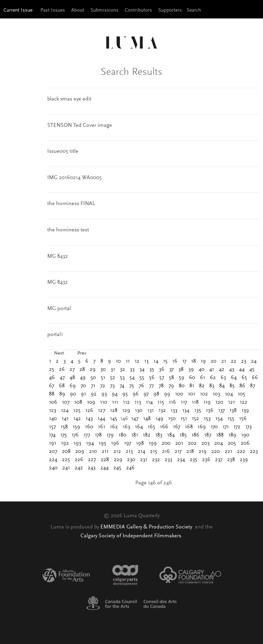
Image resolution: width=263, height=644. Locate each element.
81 (192, 386)
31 (113, 370)
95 (125, 394)
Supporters (170, 10)
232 (156, 460)
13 (146, 361)
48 (72, 378)
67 (52, 386)
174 (52, 435)
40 (202, 370)
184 (171, 435)
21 (224, 361)
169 (202, 427)
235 (193, 460)
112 (126, 402)
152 (195, 419)
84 (222, 386)
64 (234, 378)
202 (192, 443)
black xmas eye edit (69, 99)
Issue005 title (63, 151)
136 (210, 411)
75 (131, 386)
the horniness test (68, 230)
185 (183, 435)
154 (219, 419)
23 (244, 361)
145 (114, 419)
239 (244, 460)
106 (53, 402)
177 (87, 435)
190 (245, 435)
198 (140, 443)
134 (186, 411)
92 (94, 394)
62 (213, 378)
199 (153, 443)
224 (53, 460)
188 (220, 435)
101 (192, 394)
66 (255, 378)
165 (151, 427)
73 (112, 386)
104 (229, 394)
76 (141, 386)
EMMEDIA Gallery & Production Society (147, 527)
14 (156, 361)
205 (232, 443)
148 (147, 419)
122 (243, 402)
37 (171, 370)
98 (156, 394)
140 (53, 419)
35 (152, 370)
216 (166, 452)
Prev (82, 353)
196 (115, 443)
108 (78, 402)
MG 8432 (58, 256)
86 (242, 386)
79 (171, 386)
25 (52, 370)
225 (66, 460)
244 (104, 468)
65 (244, 378)
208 (66, 452)
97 (146, 394)
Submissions (104, 10)
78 (161, 386)
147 (135, 419)
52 (112, 378)
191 (53, 443)
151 (184, 419)
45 (252, 370)
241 (66, 468)
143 (89, 419)
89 (62, 394)
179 (110, 435)
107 (66, 402)
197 (128, 443)
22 (234, 361)
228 (105, 460)
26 (62, 370)
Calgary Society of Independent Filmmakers (131, 536)
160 (89, 427)
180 (122, 435)
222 (241, 452)
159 (76, 427)
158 (64, 427)
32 (122, 370)
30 (103, 370)
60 (192, 378)
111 (115, 402)
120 (219, 402)
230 (131, 460)
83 (212, 386)
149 (159, 419)
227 (92, 460)
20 (214, 361)
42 (222, 370)
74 (122, 386)
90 (73, 394)
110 (104, 402)
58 (171, 378)
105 (241, 394)
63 (223, 378)
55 (142, 378)
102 (204, 394)
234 (181, 460)
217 (178, 452)
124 (65, 411)
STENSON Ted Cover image (80, 125)
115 (161, 402)
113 (138, 402)
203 (205, 443)
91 (83, 394)
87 (253, 386)
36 (162, 370)
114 (149, 402)
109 (91, 402)
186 (195, 435)
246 (130, 468)
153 (207, 419)
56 (152, 378)
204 (219, 443)
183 (159, 435)
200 (166, 443)
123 (53, 411)
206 (245, 443)
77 (151, 386)
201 (179, 443)
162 (114, 427)
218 (190, 452)
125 (77, 411)
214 (141, 452)
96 (136, 394)
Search (194, 10)
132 (162, 411)
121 (231, 402)
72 (103, 386)
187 (208, 435)
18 (193, 361)
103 (216, 394)
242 (79, 468)
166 (164, 427)
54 (132, 378)
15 (165, 361)
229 (118, 460)
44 (242, 370)
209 (80, 452)
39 (191, 370)
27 (72, 370)
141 (65, 419)
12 (137, 361)
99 (167, 394)
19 (203, 361)
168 (189, 427)
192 (65, 443)
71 (93, 386)
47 (62, 378)
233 (168, 460)
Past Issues (53, 10)
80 (182, 386)
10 (118, 361)
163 (126, 427)
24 (254, 361)
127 (102, 411)
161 (102, 427)
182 (147, 435)
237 (219, 460)
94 (115, 394)
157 (52, 427)
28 (82, 370)
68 (62, 386)
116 (172, 402)
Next (59, 353)
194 (90, 443)
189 (232, 435)
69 (73, 386)
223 (254, 452)
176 (75, 435)
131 (151, 411)
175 (64, 435)
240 (53, 468)
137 (221, 411)
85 (232, 386)
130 (139, 411)
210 (93, 452)
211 (105, 452)
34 (142, 370)
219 (203, 452)
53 (122, 378)
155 (231, 419)
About (78, 10)
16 (175, 361)
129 (126, 411)
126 (89, 411)
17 (184, 361)
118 (195, 402)
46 (52, 378)
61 (203, 378)
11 (128, 361)
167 (177, 427)
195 (102, 443)
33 (132, 370)
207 (53, 452)
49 (83, 378)
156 (243, 419)
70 (83, 386)
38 (181, 370)
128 (114, 411)
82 (202, 386)
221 (228, 452)
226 (79, 460)
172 (237, 427)
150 (172, 419)
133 (174, 411)
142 (77, 419)
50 (93, 378)
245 (117, 468)
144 (101, 419)
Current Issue (18, 10)
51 (103, 378)
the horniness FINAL (71, 204)
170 (214, 427)
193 (77, 443)
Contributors (138, 10)
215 (154, 452)
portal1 (55, 335)
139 (245, 411)
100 (179, 394)
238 (231, 460)
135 (198, 411)
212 (117, 452)
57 (162, 378)
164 (139, 427)
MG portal (59, 309)
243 (92, 468)
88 (52, 394)
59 (181, 378)
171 (226, 427)
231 (144, 460)
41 (212, 370)
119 (207, 402)
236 (206, 460)
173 (248, 427)
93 (104, 394)
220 (216, 452)
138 (233, 411)
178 (98, 435)
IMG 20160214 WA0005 (74, 178)
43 (232, 370)
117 (184, 402)
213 (129, 452)
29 (93, 370)
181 (135, 435)
